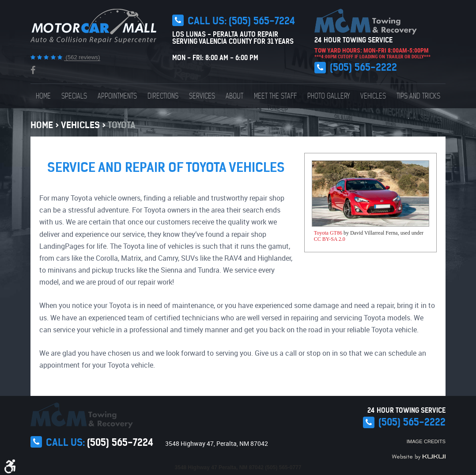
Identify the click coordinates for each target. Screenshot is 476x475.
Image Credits (426, 441)
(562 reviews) (82, 57)
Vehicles (373, 96)
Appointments (117, 96)
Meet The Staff (275, 96)
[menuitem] (43, 96)
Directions (163, 96)
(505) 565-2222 (363, 67)
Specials (74, 96)
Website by (419, 457)
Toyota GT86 (328, 233)
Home (43, 96)
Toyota (122, 125)
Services (202, 96)
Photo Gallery (329, 96)
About (234, 96)
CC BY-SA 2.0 (330, 239)
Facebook (33, 70)
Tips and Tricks (418, 96)
